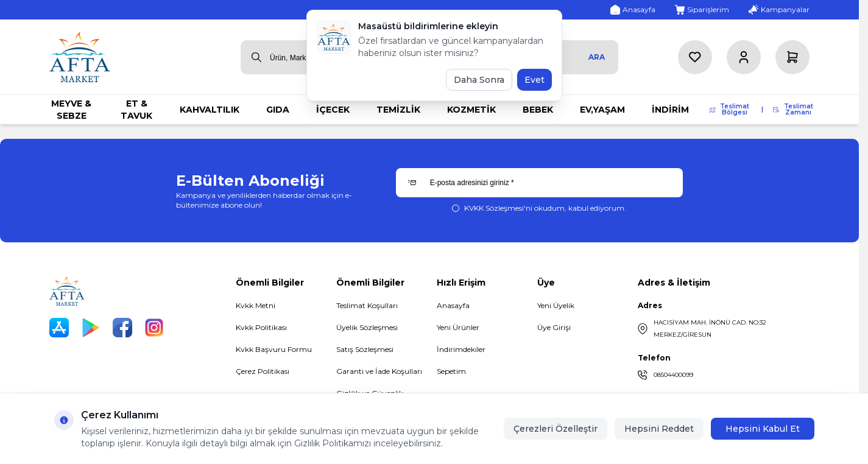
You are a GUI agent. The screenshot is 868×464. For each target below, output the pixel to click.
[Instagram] (154, 328)
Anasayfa (453, 305)
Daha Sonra (479, 80)
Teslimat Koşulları (367, 305)
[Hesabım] (744, 57)
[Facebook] (122, 328)
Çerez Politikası (263, 371)
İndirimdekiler (461, 349)
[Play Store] (91, 328)
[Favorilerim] (695, 57)
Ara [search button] (597, 57)
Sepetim (451, 371)
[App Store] (59, 328)
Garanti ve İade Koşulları (379, 371)
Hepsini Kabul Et (763, 429)
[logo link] (80, 57)
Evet (535, 80)
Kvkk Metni (256, 305)
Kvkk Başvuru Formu (274, 349)
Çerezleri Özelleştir (556, 429)
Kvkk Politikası (261, 327)
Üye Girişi (554, 327)
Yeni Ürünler (458, 327)
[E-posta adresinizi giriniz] (539, 183)
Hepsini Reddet (659, 429)
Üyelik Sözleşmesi (367, 327)
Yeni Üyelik (556, 305)
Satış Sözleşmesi (365, 349)
